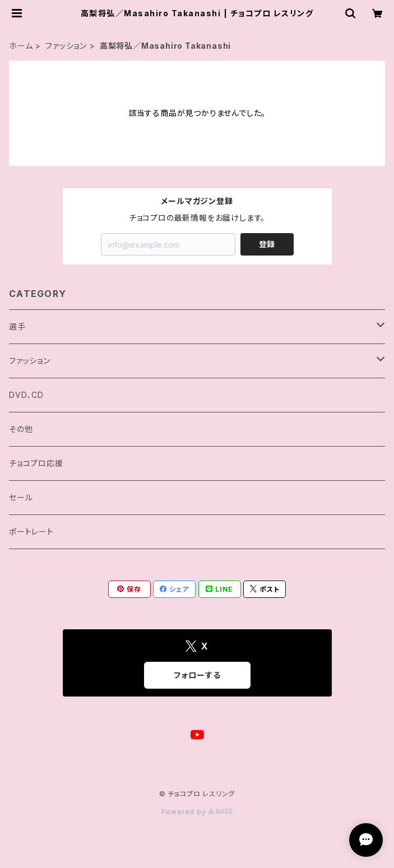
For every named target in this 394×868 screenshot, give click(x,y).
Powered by (197, 812)
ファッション (66, 46)
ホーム (21, 46)
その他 (21, 429)
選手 (17, 326)
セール (21, 497)
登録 (267, 244)
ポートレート (31, 532)
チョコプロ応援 (36, 463)
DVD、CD (26, 395)
